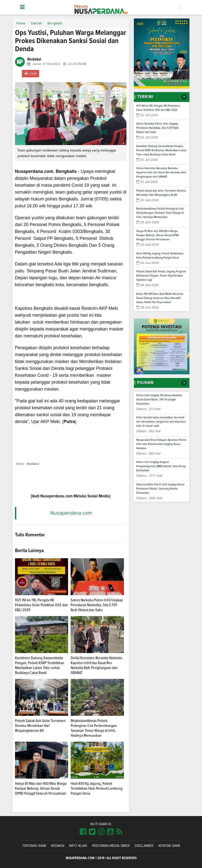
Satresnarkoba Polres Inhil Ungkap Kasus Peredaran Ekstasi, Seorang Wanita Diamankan (160, 489)
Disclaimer (144, 846)
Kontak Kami (169, 846)
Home (21, 23)
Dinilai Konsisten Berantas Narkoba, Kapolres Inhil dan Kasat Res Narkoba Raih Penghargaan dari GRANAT (161, 173)
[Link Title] (83, 832)
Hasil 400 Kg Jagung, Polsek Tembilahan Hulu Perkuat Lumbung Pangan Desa (97, 788)
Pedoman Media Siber (111, 846)
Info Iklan (78, 846)
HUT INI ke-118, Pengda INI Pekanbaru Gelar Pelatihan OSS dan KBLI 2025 (41, 605)
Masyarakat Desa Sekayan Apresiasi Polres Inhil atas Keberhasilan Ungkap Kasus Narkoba (161, 444)
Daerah (37, 23)
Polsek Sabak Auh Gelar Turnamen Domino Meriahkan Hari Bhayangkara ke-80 (40, 726)
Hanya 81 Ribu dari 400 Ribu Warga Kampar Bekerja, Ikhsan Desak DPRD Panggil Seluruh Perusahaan (41, 788)
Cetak (31, 73)
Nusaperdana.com (71, 513)
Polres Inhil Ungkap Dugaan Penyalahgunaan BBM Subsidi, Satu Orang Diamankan (161, 466)
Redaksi (58, 846)
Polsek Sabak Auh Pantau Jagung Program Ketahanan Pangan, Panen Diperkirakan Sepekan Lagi (161, 276)
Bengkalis (55, 23)
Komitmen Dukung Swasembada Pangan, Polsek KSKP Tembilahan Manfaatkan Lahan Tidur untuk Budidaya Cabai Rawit (162, 150)
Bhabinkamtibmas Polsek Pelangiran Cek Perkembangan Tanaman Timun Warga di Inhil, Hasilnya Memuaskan (160, 213)
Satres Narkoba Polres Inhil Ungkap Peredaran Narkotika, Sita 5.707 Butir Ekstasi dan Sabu (97, 605)
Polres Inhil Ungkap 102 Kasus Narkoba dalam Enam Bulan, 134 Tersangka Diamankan (159, 400)
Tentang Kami (34, 846)
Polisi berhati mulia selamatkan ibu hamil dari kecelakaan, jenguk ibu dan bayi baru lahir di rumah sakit (161, 422)
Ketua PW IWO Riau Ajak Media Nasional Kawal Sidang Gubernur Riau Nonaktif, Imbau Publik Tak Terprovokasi (160, 298)
